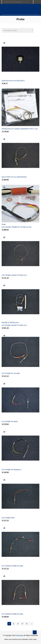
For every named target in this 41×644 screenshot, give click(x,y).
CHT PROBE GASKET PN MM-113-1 (14, 275)
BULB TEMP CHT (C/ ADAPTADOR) (14, 177)
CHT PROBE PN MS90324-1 (12, 470)
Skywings (20, 635)
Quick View (4, 43)
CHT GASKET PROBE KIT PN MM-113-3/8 (16, 227)
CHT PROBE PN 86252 (10, 422)
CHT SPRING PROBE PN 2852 (12, 566)
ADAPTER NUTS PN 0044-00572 (13, 81)
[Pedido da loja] (18, 30)
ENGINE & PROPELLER (10, 323)
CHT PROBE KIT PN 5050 (11, 373)
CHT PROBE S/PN (8, 518)
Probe (4, 224)
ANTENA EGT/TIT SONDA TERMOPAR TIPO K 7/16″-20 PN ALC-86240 (20, 129)
